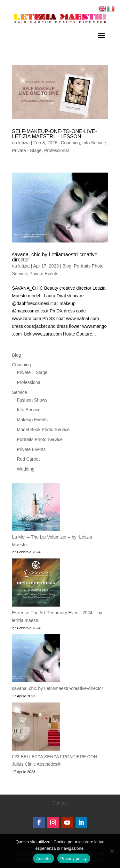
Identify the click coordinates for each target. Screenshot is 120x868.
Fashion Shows (32, 400)
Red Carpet (28, 459)
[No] (112, 851)
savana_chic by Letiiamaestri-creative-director (56, 257)
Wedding (26, 469)
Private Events (44, 274)
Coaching (70, 143)
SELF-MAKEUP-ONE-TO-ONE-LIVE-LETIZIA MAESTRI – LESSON (55, 134)
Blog (67, 266)
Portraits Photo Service (40, 439)
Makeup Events (32, 420)
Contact (60, 803)
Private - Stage (27, 150)
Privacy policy (74, 859)
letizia (24, 143)
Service (20, 392)
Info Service (94, 143)
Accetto (43, 859)
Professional (56, 150)
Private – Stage (32, 372)
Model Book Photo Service (43, 430)
